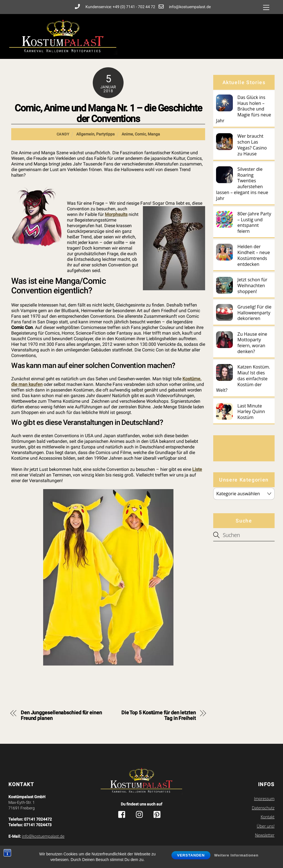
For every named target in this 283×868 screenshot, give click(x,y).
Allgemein (85, 134)
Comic (140, 134)
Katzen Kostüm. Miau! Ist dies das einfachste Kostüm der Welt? (243, 379)
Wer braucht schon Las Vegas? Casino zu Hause (252, 145)
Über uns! (265, 826)
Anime (127, 134)
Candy (63, 134)
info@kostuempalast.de (43, 836)
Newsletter (265, 835)
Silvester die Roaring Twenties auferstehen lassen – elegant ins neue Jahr (242, 184)
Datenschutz (263, 808)
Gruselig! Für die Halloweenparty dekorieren (254, 313)
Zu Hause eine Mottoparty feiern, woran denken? (252, 343)
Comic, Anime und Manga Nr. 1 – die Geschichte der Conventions (108, 113)
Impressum (264, 799)
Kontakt (268, 817)
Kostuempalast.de (129, 849)
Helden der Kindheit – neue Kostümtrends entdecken (254, 255)
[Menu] (266, 8)
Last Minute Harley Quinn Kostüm (251, 412)
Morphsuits (116, 214)
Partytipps (105, 134)
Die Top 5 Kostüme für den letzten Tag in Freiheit (159, 715)
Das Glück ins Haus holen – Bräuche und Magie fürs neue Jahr (243, 109)
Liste (197, 469)
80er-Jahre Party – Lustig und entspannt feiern (254, 223)
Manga (154, 134)
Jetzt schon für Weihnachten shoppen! (252, 286)
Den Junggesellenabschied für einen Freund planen (61, 715)
